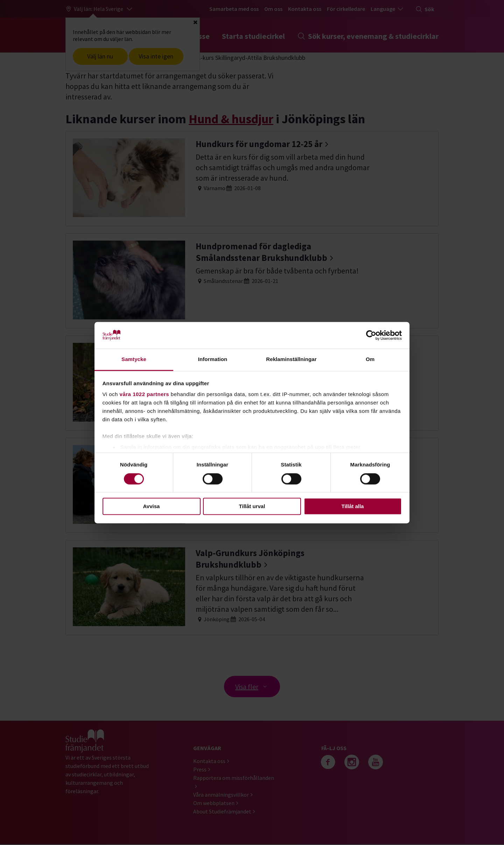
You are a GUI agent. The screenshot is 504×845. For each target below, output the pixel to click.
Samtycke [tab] (134, 359)
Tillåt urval (252, 507)
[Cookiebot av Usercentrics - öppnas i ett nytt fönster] (371, 335)
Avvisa (152, 507)
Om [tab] (370, 359)
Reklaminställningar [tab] (291, 359)
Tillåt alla (353, 507)
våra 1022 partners (145, 394)
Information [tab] (213, 359)
